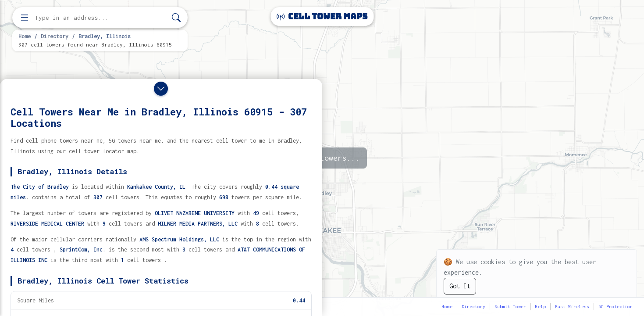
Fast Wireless (572, 307)
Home (25, 36)
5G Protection (616, 307)
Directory (55, 36)
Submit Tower (510, 307)
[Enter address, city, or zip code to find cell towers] (101, 18)
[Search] (176, 18)
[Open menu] (25, 18)
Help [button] (541, 307)
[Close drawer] (161, 89)
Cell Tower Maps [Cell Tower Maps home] (322, 16)
